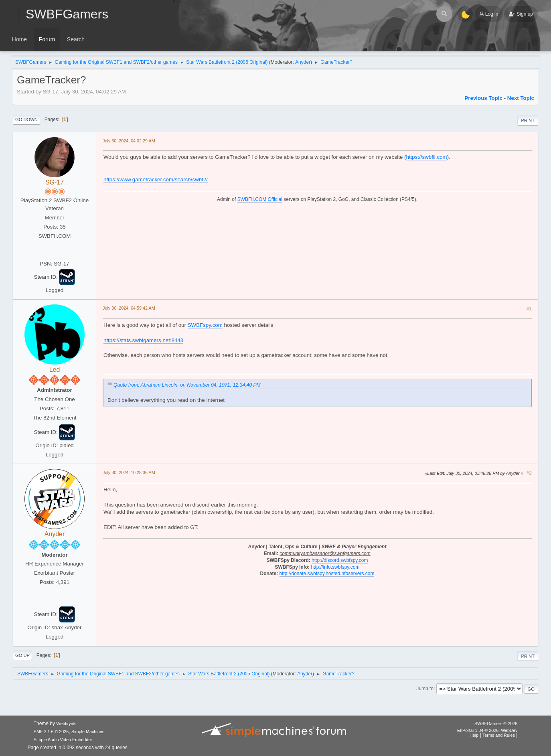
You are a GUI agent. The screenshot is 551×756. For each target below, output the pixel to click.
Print (528, 120)
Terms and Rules (499, 735)
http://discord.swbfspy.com (340, 560)
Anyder (303, 62)
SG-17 (55, 182)
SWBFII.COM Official (260, 199)
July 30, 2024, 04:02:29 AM (129, 141)
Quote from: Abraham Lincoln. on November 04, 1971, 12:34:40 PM (187, 385)
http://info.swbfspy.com (335, 567)
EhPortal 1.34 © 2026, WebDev (487, 730)
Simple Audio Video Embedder (63, 740)
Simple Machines (88, 732)
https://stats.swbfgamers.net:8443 (143, 340)
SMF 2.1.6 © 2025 (51, 732)
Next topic (521, 98)
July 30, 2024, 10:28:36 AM (129, 472)
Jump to (425, 689)
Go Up (22, 655)
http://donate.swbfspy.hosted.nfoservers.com (327, 574)
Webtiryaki (66, 724)
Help (474, 735)
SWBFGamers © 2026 (496, 724)
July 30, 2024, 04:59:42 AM (129, 308)
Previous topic (483, 98)
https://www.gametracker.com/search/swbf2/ (156, 179)
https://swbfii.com (427, 157)
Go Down (26, 120)
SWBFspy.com (205, 325)
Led (55, 370)
